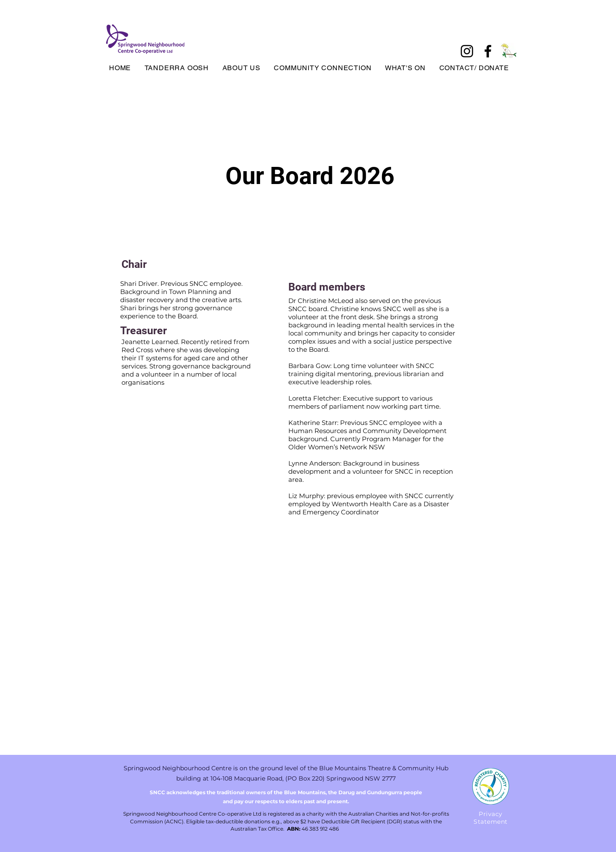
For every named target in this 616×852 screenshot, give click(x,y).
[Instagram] (467, 51)
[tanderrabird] (509, 51)
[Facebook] (488, 51)
